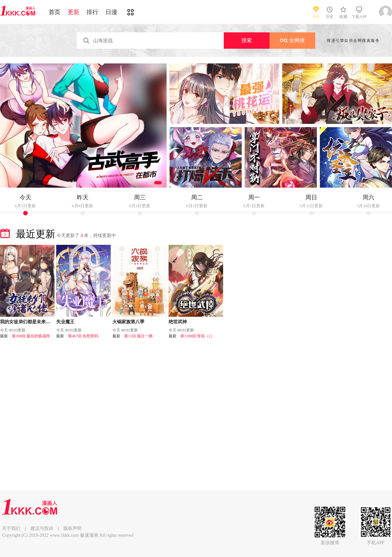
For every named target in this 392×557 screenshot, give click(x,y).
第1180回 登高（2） (197, 336)
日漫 (111, 12)
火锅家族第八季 (128, 322)
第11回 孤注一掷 (138, 336)
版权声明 (73, 528)
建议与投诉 (42, 528)
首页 (55, 12)
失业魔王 (65, 322)
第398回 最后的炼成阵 (31, 336)
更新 (73, 12)
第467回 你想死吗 (83, 336)
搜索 (247, 40)
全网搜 (292, 40)
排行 (92, 12)
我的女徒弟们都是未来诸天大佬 (32, 322)
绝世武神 (178, 322)
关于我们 (11, 528)
